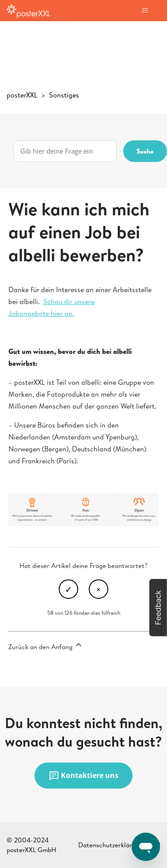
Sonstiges (64, 95)
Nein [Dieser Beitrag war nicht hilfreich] (99, 589)
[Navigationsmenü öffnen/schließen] (145, 11)
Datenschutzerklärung (110, 845)
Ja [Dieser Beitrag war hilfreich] (68, 589)
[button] (158, 608)
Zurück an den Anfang (46, 646)
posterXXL (22, 95)
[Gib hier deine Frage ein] (65, 151)
